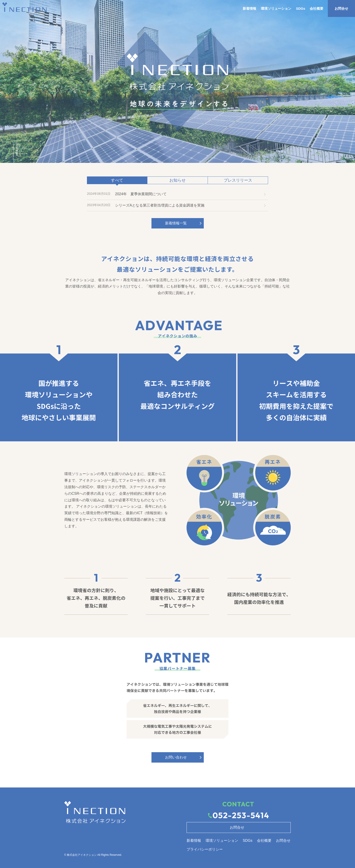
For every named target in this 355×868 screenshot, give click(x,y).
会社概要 (317, 8)
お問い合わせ (176, 757)
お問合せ (341, 8)
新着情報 (249, 8)
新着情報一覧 (176, 223)
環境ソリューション (276, 8)
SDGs (301, 8)
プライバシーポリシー (205, 849)
